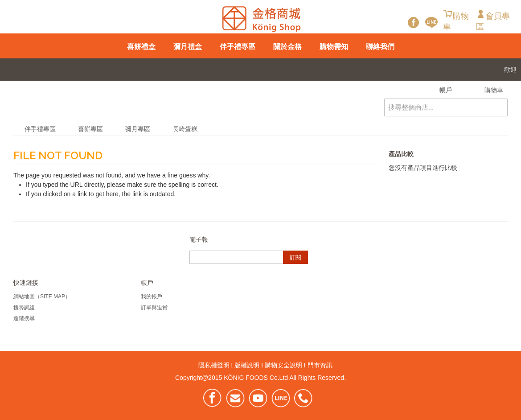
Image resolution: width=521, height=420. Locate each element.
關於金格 (287, 47)
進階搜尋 (24, 318)
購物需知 (334, 47)
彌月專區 (138, 129)
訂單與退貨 (154, 308)
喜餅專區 (90, 129)
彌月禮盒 (188, 47)
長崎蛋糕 (185, 129)
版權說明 (247, 365)
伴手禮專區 (238, 47)
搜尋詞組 (24, 308)
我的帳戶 (152, 296)
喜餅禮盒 (141, 47)
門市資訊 (320, 365)
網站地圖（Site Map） (42, 296)
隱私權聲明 (214, 365)
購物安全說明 (283, 365)
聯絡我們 (380, 47)
